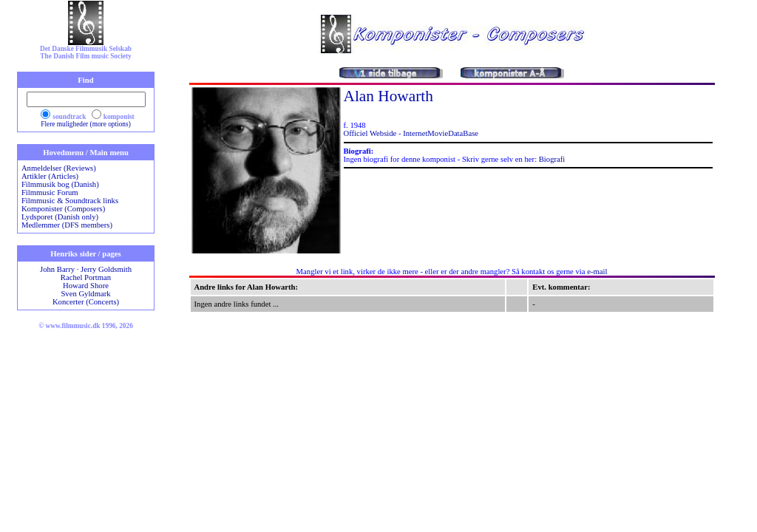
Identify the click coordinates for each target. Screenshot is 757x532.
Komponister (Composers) (63, 209)
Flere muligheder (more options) (86, 124)
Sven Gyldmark (85, 294)
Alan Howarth (388, 96)
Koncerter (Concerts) (86, 302)
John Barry (57, 269)
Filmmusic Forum (50, 192)
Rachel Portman (86, 277)
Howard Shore (86, 286)
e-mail (597, 272)
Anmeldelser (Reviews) (59, 168)
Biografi (552, 159)
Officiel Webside (370, 133)
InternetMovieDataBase (441, 133)
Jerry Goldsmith (106, 269)
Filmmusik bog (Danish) (60, 184)
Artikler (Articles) (50, 176)
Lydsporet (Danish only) (60, 217)
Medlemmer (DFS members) (67, 225)
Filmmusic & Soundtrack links (70, 201)
